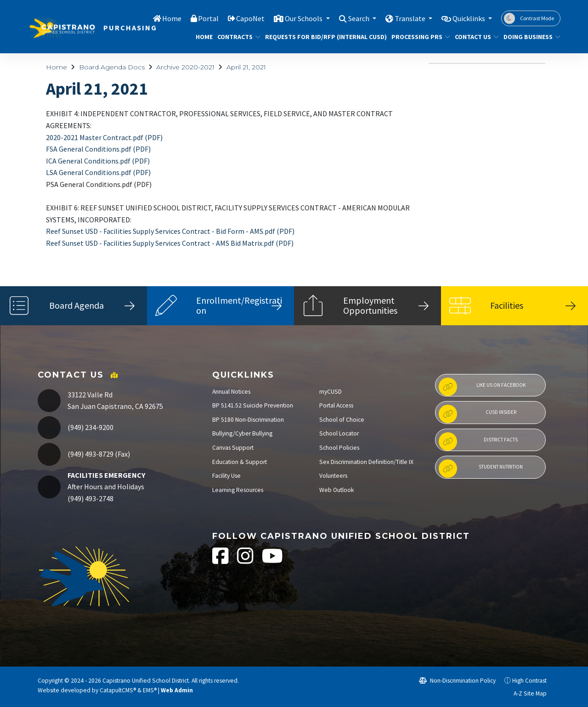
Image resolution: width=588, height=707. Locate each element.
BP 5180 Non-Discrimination (248, 420)
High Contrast (529, 681)
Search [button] (353, 18)
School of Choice (342, 420)
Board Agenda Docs (112, 67)
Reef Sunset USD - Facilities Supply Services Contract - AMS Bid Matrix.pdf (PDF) (170, 243)
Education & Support (240, 462)
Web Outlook (337, 490)
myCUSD (331, 392)
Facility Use (226, 476)
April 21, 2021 (246, 67)
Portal (197, 18)
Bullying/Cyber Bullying (242, 433)
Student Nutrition (481, 469)
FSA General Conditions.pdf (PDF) (98, 149)
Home (160, 18)
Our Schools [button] (295, 18)
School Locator (339, 433)
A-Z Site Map (525, 693)
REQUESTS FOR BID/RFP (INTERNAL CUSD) (320, 37)
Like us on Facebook (482, 387)
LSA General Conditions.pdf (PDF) (98, 172)
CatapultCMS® (118, 690)
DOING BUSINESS (529, 37)
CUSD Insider (477, 414)
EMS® (150, 690)
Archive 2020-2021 (185, 67)
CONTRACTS (237, 37)
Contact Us (474, 37)
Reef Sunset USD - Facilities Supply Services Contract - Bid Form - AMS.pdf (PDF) (170, 231)
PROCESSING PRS (418, 37)
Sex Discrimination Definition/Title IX (366, 462)
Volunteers (333, 476)
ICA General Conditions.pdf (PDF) (98, 161)
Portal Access (336, 405)
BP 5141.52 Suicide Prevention (253, 405)
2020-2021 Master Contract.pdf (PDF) (104, 137)
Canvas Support (233, 448)
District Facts (478, 441)
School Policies (339, 448)
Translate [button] (406, 18)
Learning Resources (238, 490)
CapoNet (239, 18)
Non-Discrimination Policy (457, 681)
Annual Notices (231, 392)
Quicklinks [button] (467, 18)
